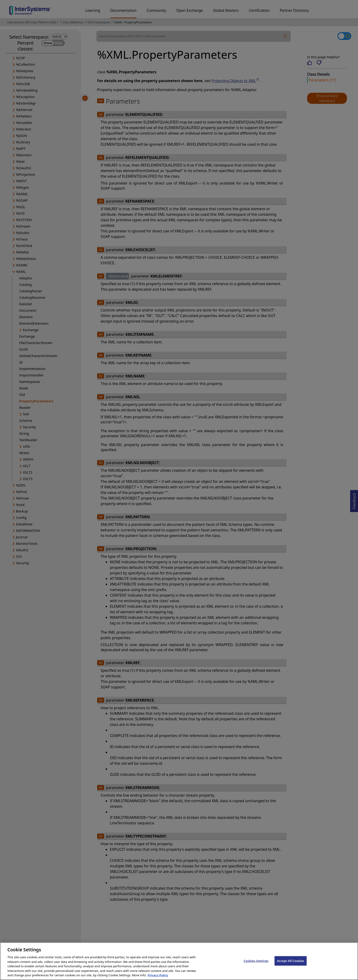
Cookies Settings (256, 965)
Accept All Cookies (291, 965)
